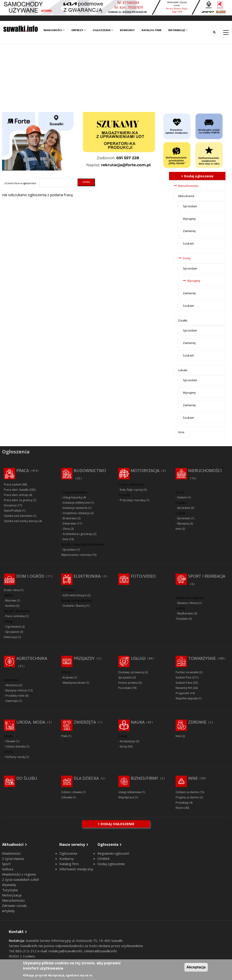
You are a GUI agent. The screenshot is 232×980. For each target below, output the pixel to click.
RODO (14, 956)
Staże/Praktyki (13, 511)
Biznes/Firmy (144, 778)
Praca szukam (13, 484)
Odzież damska (15, 746)
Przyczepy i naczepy (133, 500)
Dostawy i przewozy (131, 672)
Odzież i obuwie (71, 792)
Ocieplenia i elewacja (76, 513)
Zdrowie (197, 722)
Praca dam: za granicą (18, 500)
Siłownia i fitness (188, 603)
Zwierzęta (12, 701)
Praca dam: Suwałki (16, 490)
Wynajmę (189, 219)
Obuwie (10, 741)
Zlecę (66, 529)
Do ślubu (27, 778)
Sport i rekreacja (207, 576)
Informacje (178, 30)
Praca (23, 470)
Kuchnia (10, 606)
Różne (180, 808)
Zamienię (189, 231)
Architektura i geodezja (78, 534)
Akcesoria (12, 685)
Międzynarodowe (74, 683)
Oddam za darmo (187, 792)
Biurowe (11, 600)
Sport (6, 864)
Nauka (138, 722)
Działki (183, 320)
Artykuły (8, 911)
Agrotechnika (32, 658)
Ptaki (64, 736)
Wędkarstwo (185, 613)
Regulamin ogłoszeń (113, 853)
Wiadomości (54, 30)
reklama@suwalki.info (100, 951)
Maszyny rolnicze (16, 690)
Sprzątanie (12, 632)
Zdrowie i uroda (14, 906)
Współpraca (126, 797)
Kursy (123, 746)
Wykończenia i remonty (76, 555)
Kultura (8, 869)
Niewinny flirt (184, 688)
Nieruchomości (188, 186)
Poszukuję (182, 803)
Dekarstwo (70, 523)
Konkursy (127, 30)
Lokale (183, 370)
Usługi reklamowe (130, 792)
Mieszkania (186, 196)
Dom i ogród (30, 576)
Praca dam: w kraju (16, 495)
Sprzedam (190, 206)
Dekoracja (10, 637)
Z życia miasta (13, 859)
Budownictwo (90, 470)
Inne (181, 432)
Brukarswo (70, 518)
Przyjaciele (182, 693)
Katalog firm (151, 30)
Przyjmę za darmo (187, 797)
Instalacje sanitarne (75, 508)
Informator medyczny (76, 869)
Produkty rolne (15, 696)
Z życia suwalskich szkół (20, 879)
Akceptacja (196, 967)
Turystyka (182, 619)
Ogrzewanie (13, 627)
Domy (187, 258)
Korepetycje (128, 741)
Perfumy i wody (15, 757)
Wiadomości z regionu (19, 874)
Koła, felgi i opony (131, 490)
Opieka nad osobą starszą (21, 521)
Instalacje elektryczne (76, 503)
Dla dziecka (86, 778)
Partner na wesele (187, 672)
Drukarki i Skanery (74, 606)
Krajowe (68, 677)
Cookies (29, 956)
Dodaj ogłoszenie (111, 864)
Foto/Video (143, 576)
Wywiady (9, 885)
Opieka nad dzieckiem (18, 516)
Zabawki (67, 797)
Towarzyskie (202, 658)
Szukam (188, 243)
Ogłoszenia (103, 30)
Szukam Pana (184, 683)
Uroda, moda (31, 722)
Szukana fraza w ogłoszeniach (20, 183)
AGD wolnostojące (75, 595)
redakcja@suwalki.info (65, 951)
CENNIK (104, 859)
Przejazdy (84, 658)
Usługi (138, 658)
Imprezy (79, 30)
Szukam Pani (184, 677)
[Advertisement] (116, 78)
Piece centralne (15, 616)
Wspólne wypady (187, 698)
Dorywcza (10, 505)
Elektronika (87, 576)
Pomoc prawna (128, 683)
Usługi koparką (72, 497)
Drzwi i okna (12, 590)
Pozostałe (125, 688)
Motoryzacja (145, 470)
